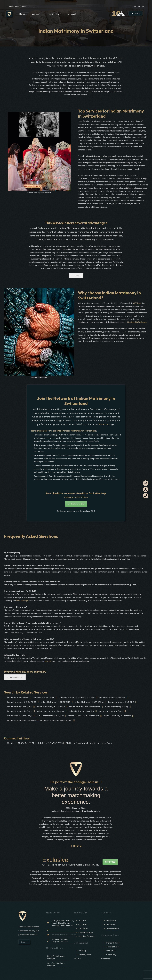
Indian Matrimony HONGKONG (56, 702)
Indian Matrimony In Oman (20, 711)
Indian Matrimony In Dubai (20, 707)
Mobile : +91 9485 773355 (50, 743)
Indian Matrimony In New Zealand (56, 720)
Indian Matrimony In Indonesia (21, 720)
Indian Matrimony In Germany (51, 707)
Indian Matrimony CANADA (112, 697)
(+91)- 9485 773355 (18, 6)
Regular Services (86, 932)
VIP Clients (83, 928)
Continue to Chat (76, 504)
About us (104, 424)
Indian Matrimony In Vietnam (117, 716)
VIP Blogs (82, 951)
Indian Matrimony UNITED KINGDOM (77, 697)
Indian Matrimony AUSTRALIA (89, 702)
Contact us (76, 276)
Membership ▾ (54, 14)
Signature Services (86, 936)
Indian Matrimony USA (18, 697)
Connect (72, 14)
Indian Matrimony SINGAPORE (22, 702)
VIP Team (137, 303)
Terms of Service (113, 947)
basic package (22, 600)
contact (48, 661)
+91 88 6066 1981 (15, 677)
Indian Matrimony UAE (44, 697)
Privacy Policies (113, 943)
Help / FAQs (111, 920)
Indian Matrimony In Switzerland (84, 716)
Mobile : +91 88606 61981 (20, 743)
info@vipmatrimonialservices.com (93, 743)
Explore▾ (36, 14)
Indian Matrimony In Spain (111, 711)
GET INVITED (110, 862)
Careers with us (112, 928)
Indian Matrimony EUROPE (121, 702)
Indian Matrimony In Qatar (82, 711)
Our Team (83, 924)
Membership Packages (137, 322)
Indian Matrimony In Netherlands (85, 707)
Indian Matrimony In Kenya (20, 716)
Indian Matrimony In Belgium (50, 716)
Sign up (136, 13)
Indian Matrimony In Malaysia (51, 711)
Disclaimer (111, 951)
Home (22, 14)
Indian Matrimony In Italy (117, 707)
